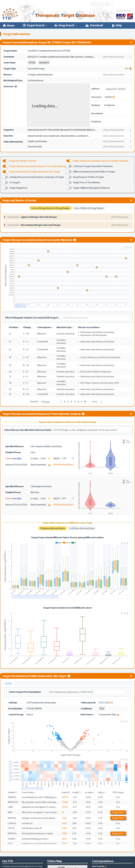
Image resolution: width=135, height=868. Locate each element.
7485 (64, 844)
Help (117, 25)
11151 (64, 823)
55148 (65, 807)
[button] (80, 57)
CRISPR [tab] (8, 684)
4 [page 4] (71, 402)
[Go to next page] (89, 402)
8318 (64, 828)
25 (63, 812)
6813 (64, 839)
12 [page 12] (85, 402)
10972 (65, 797)
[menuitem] (9, 25)
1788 (64, 833)
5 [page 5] (75, 402)
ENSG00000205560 (63, 465)
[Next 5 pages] (82, 402)
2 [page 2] (64, 402)
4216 (64, 818)
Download (94, 25)
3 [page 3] (68, 402)
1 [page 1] (61, 402)
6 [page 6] (78, 402)
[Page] (101, 402)
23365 (65, 802)
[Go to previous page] (57, 402)
